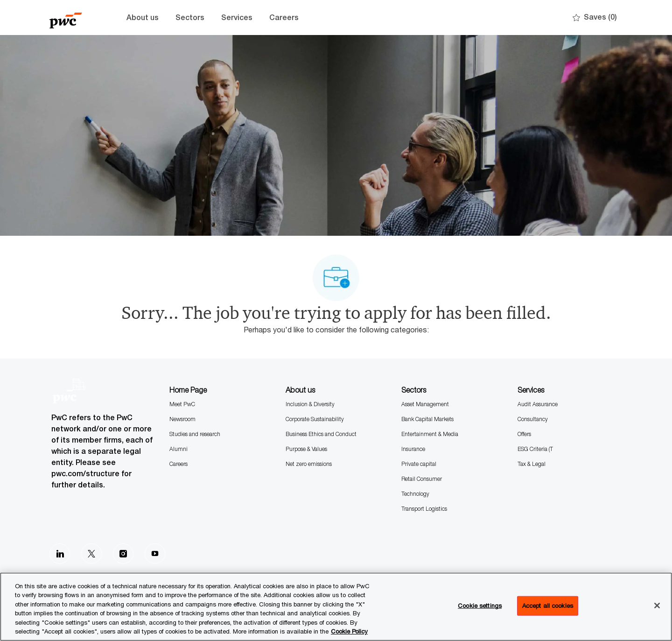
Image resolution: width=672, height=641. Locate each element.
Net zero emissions (309, 464)
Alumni (178, 449)
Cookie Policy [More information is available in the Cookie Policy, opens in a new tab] (349, 631)
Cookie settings (480, 606)
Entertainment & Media (430, 434)
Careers (284, 18)
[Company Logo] (73, 18)
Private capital (419, 464)
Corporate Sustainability (315, 419)
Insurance (413, 449)
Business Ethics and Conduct (321, 434)
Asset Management (425, 404)
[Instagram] (123, 554)
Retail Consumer (422, 479)
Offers (524, 434)
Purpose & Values (306, 449)
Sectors (190, 18)
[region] (336, 607)
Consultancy (533, 419)
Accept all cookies (548, 606)
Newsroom (182, 419)
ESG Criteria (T (535, 449)
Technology (415, 494)
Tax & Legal (532, 464)
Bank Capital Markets (427, 419)
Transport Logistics (424, 509)
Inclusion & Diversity (310, 404)
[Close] (657, 606)
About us (143, 18)
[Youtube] (155, 554)
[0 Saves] (595, 18)
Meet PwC (182, 404)
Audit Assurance (538, 404)
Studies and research (195, 434)
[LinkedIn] (60, 554)
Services (237, 18)
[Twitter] (91, 554)
